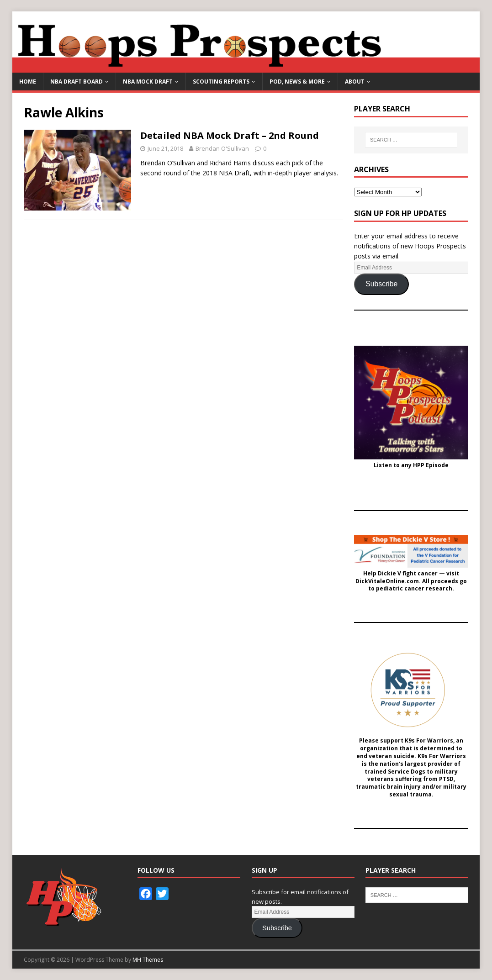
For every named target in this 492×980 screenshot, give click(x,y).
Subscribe (381, 284)
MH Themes (148, 960)
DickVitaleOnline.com (387, 581)
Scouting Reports (221, 82)
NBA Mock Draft (148, 82)
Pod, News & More (297, 82)
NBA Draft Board (77, 82)
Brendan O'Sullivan (222, 148)
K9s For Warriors (429, 741)
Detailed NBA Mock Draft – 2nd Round (230, 135)
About (355, 82)
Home (28, 82)
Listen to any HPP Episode (411, 465)
